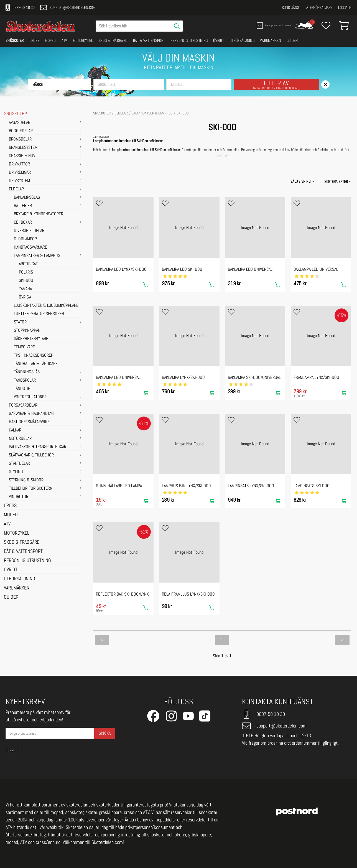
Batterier (23, 206)
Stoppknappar (27, 331)
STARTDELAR (19, 464)
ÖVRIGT (219, 40)
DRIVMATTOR (19, 164)
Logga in (345, 7)
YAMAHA (25, 289)
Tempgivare (24, 347)
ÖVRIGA (25, 297)
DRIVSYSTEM (19, 181)
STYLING (16, 472)
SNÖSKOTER (15, 40)
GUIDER (292, 40)
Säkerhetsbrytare (31, 339)
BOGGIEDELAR (21, 131)
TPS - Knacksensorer (34, 356)
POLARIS (26, 272)
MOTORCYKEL (83, 40)
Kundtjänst (291, 7)
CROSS (35, 40)
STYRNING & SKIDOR (26, 480)
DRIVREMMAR (20, 173)
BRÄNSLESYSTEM (23, 148)
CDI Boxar (23, 223)
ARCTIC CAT (28, 264)
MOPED (50, 40)
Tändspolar (25, 381)
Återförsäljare (319, 7)
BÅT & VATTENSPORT (149, 40)
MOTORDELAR (20, 439)
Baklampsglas (27, 198)
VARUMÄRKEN (271, 40)
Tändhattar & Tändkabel (37, 364)
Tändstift (23, 389)
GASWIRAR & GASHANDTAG (31, 414)
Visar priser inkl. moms (273, 25)
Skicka (105, 733)
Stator (20, 322)
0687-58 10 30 (20, 7)
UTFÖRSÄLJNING (242, 40)
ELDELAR (16, 189)
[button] (59, 85)
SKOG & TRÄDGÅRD (113, 40)
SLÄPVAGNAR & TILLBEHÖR (31, 455)
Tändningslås (27, 372)
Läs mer (222, 155)
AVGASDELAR (20, 123)
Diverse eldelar (29, 231)
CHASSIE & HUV (22, 156)
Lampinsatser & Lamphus (37, 256)
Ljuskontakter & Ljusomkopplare (46, 306)
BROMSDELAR (20, 139)
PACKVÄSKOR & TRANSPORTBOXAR (38, 447)
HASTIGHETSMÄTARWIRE (29, 422)
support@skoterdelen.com (68, 7)
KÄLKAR (15, 430)
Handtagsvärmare (30, 247)
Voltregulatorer (30, 397)
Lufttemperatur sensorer (39, 314)
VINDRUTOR (19, 497)
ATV (64, 40)
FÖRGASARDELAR (23, 405)
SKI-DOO (26, 281)
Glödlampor (25, 239)
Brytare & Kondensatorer (39, 214)
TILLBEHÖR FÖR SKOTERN (31, 489)
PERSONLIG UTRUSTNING (189, 40)
